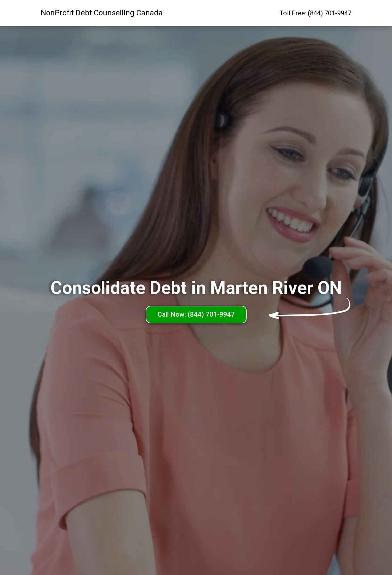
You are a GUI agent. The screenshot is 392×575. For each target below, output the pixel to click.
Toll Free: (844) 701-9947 (315, 13)
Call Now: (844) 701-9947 (196, 314)
